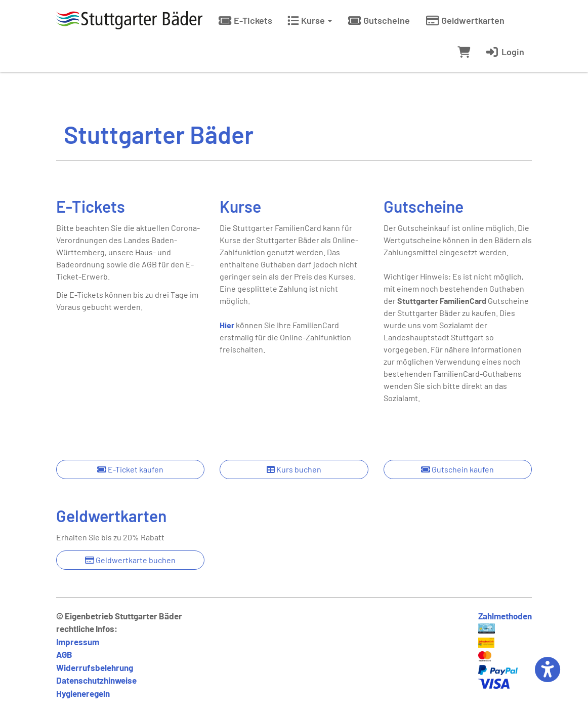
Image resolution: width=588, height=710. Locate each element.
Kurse (310, 20)
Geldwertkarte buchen (130, 560)
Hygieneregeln (83, 693)
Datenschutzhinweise (96, 680)
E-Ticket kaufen (130, 469)
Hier (227, 325)
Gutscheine (379, 20)
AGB (64, 654)
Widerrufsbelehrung (95, 667)
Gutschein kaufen (457, 469)
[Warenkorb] (464, 52)
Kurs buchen (294, 469)
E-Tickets (245, 20)
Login (505, 52)
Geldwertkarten (465, 20)
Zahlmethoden (505, 616)
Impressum (78, 642)
